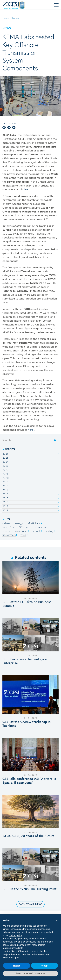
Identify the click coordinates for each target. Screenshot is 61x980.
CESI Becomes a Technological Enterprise (25, 661)
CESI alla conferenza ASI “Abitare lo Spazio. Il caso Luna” (29, 781)
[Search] (27, 440)
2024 (5, 462)
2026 (5, 454)
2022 (5, 470)
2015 (5, 498)
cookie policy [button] (15, 935)
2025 (5, 458)
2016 (5, 494)
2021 (5, 474)
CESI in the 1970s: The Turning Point (29, 889)
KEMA (6, 135)
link (26, 190)
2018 (5, 486)
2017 (5, 490)
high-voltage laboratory (38, 328)
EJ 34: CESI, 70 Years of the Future (28, 836)
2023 (5, 466)
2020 (6, 478)
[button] (57, 920)
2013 (5, 506)
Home (6, 18)
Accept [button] (44, 966)
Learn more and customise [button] (30, 973)
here (31, 430)
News (16, 18)
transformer (27, 343)
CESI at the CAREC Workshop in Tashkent (27, 724)
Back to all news (30, 904)
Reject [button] (17, 966)
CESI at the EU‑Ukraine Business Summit (27, 604)
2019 (5, 482)
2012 (5, 510)
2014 (5, 502)
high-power (18, 317)
